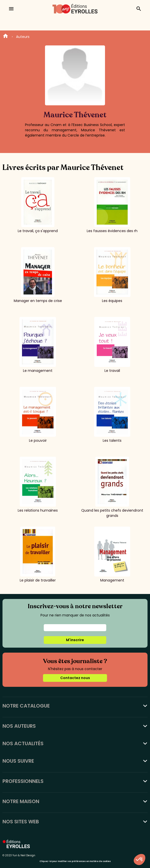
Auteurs (23, 37)
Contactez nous (75, 678)
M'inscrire (75, 640)
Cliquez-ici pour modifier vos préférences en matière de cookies (75, 861)
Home (5, 37)
